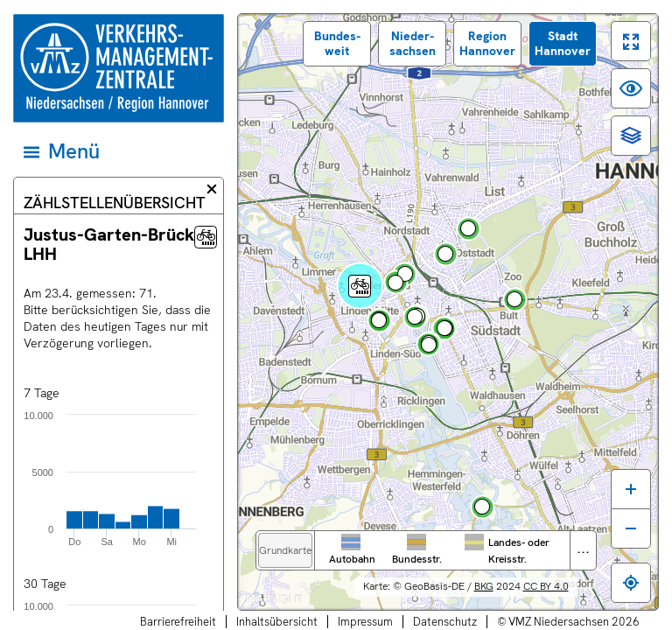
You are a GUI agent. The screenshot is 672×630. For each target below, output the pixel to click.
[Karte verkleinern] (631, 528)
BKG (484, 586)
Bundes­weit (337, 43)
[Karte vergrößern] (631, 489)
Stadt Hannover (563, 43)
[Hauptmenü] (117, 151)
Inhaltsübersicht (277, 622)
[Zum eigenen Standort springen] (631, 583)
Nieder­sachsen (413, 43)
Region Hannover (487, 43)
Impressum (365, 622)
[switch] (631, 41)
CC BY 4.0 (546, 586)
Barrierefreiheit (178, 622)
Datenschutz (445, 622)
